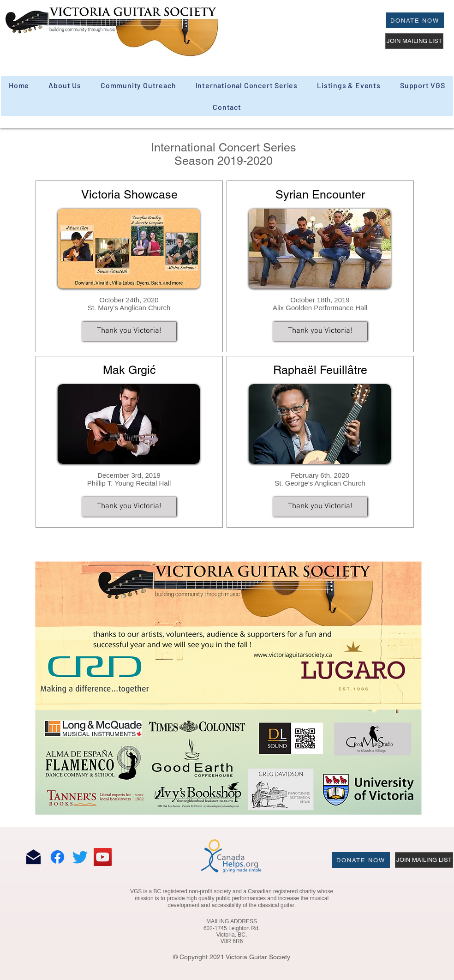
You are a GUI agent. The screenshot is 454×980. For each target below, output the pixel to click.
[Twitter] (80, 857)
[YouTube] (103, 857)
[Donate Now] (415, 20)
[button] (138, 85)
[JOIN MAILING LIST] (414, 41)
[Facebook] (57, 857)
